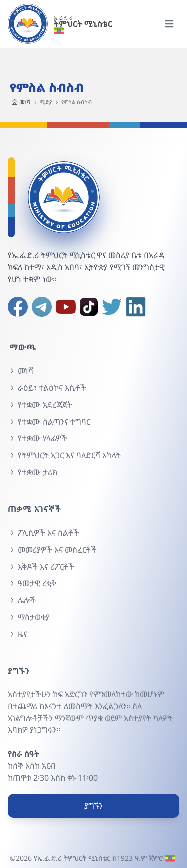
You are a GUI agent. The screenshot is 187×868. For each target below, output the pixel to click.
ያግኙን (93, 806)
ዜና (18, 634)
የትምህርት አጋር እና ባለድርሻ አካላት (64, 455)
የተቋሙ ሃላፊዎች (38, 438)
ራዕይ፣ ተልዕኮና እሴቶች (47, 388)
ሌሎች (22, 600)
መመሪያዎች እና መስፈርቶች (52, 550)
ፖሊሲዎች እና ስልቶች (44, 533)
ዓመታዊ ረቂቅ (32, 583)
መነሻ (21, 102)
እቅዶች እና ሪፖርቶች (41, 567)
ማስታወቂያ (29, 617)
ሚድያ (46, 102)
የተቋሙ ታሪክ (33, 472)
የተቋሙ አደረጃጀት (40, 405)
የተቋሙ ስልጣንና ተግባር (49, 422)
